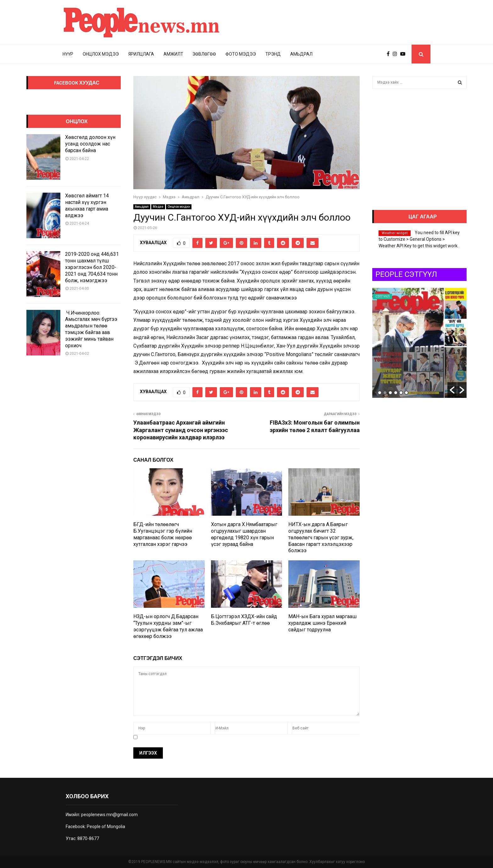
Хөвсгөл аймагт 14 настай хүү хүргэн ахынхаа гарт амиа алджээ (87, 205)
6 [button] (406, 393)
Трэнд (273, 54)
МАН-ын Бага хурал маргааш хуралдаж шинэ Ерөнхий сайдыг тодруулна (322, 623)
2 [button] (385, 393)
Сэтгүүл (382, 297)
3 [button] (390, 393)
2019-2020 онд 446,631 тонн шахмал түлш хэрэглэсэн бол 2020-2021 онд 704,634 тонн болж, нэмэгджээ (92, 267)
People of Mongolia (106, 827)
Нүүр (68, 54)
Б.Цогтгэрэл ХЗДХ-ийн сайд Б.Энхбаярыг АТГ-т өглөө (244, 620)
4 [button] (396, 393)
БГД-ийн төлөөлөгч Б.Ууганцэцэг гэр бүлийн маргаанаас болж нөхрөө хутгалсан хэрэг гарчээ (163, 534)
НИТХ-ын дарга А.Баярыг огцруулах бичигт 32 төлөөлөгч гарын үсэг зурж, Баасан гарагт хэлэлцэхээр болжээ (321, 537)
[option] (419, 343)
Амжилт (173, 54)
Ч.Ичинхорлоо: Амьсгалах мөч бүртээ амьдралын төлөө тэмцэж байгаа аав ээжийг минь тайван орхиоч (91, 329)
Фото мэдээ (241, 54)
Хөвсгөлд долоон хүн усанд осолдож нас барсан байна (90, 144)
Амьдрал (301, 54)
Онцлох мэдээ (101, 54)
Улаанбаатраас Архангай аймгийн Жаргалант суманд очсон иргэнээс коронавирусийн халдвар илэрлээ (181, 430)
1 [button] (380, 393)
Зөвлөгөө (204, 54)
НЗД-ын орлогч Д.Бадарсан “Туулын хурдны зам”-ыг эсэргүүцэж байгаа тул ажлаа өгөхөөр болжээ (168, 626)
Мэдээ (158, 207)
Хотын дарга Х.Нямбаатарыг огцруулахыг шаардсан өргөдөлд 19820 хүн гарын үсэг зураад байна (244, 534)
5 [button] (401, 393)
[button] (452, 390)
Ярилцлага (141, 54)
